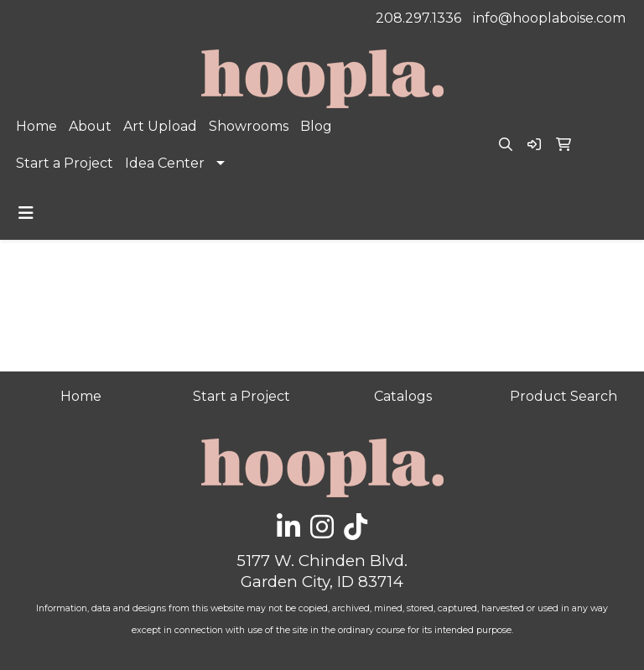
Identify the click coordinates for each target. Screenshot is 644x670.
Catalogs (403, 396)
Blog (316, 126)
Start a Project (65, 163)
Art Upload (160, 126)
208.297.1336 (418, 18)
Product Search (563, 396)
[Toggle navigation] (26, 213)
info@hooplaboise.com (549, 18)
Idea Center (165, 163)
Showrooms (249, 126)
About (90, 126)
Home (36, 126)
